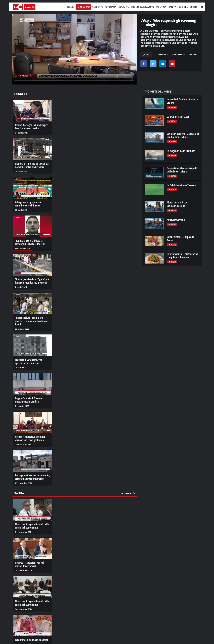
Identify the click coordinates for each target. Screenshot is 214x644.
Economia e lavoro (142, 7)
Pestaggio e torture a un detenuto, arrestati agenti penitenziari (33, 477)
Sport (193, 7)
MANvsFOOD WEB (176, 220)
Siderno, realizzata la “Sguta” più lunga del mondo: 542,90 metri (32, 281)
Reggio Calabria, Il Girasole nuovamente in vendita (29, 400)
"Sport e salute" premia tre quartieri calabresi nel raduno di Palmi (32, 321)
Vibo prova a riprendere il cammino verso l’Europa (28, 204)
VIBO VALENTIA (179, 55)
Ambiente (97, 7)
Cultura (124, 7)
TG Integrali (83, 7)
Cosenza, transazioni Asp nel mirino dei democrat (30, 564)
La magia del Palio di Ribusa (181, 151)
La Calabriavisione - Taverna (181, 185)
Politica (161, 7)
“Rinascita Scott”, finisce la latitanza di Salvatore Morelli (30, 242)
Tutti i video (128, 493)
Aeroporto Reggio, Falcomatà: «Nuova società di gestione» (30, 438)
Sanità (172, 7)
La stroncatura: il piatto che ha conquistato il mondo (182, 256)
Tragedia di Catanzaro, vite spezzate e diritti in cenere (29, 361)
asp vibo (193, 55)
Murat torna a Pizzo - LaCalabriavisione (178, 204)
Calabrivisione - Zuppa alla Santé (180, 239)
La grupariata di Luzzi (178, 117)
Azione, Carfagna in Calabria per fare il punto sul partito (31, 127)
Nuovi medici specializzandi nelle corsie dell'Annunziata (32, 526)
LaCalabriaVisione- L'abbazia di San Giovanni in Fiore (183, 135)
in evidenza (163, 55)
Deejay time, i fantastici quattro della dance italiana (183, 170)
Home (70, 7)
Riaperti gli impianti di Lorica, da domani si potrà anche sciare (32, 165)
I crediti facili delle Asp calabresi (31, 640)
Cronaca (111, 7)
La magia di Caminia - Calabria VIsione (182, 101)
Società (183, 7)
